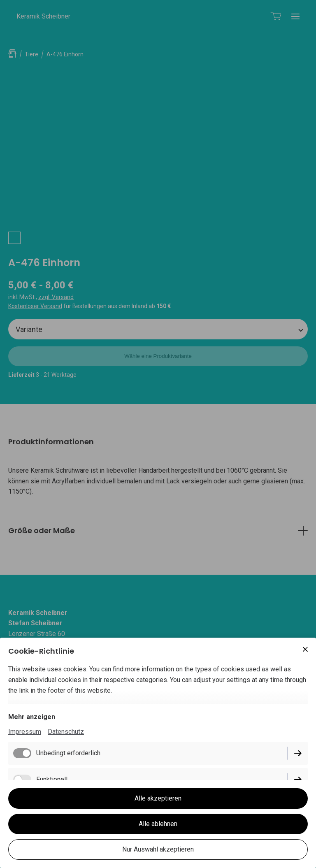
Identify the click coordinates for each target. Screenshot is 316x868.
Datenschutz (66, 732)
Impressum (25, 732)
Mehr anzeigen (32, 717)
